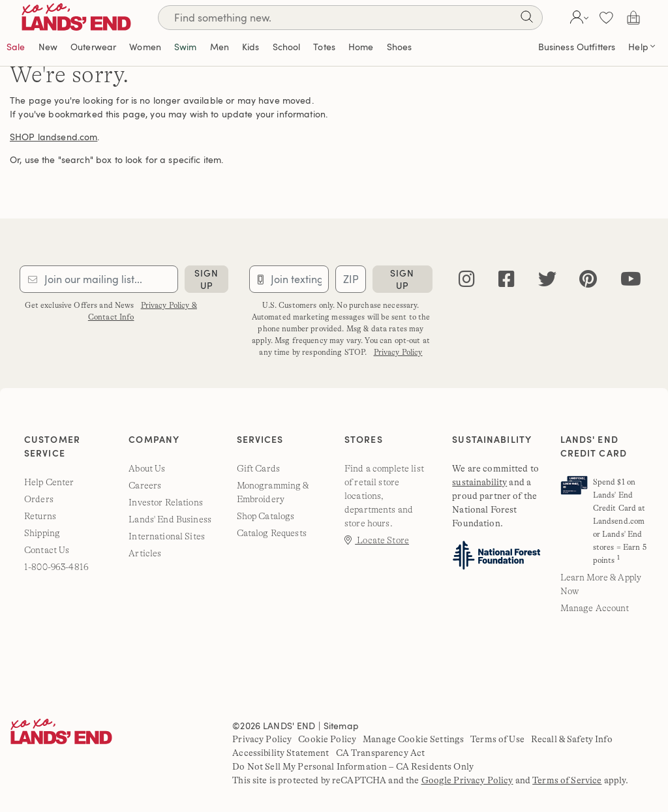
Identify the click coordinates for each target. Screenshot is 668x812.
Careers (145, 485)
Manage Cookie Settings (413, 739)
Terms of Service (567, 780)
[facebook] (507, 279)
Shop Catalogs (266, 516)
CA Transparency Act (381, 753)
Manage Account (595, 608)
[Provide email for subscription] (99, 279)
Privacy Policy (398, 352)
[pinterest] (588, 279)
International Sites (167, 536)
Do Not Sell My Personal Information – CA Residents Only (353, 766)
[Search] (350, 18)
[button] (578, 18)
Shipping (42, 533)
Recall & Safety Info (572, 739)
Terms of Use (497, 739)
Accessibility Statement (281, 753)
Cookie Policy (327, 739)
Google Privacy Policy (467, 780)
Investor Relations (166, 502)
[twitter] (547, 279)
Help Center (49, 482)
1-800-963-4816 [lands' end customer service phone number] (56, 567)
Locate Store (377, 540)
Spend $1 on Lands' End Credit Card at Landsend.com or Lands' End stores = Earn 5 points (620, 521)
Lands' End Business (170, 519)
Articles (145, 553)
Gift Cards (258, 468)
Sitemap (341, 726)
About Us (147, 468)
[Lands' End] (86, 17)
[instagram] (467, 279)
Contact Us (47, 550)
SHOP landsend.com (53, 137)
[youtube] (631, 279)
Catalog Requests (272, 533)
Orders (39, 499)
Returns (40, 516)
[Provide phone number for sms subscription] (289, 279)
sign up (206, 279)
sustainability (479, 482)
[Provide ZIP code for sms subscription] (350, 279)
